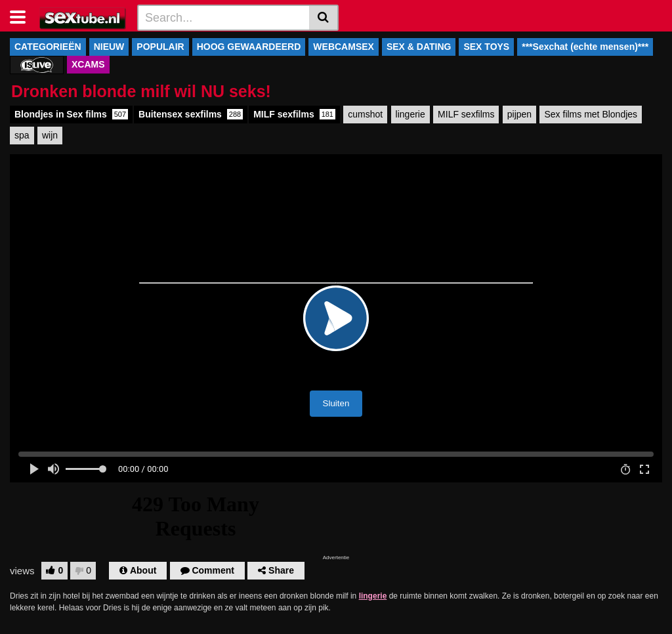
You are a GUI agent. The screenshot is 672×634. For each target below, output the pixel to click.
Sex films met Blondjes (591, 114)
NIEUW (109, 47)
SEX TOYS (486, 47)
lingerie (410, 114)
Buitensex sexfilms (191, 114)
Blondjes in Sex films (71, 114)
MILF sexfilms (294, 114)
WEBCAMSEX (344, 47)
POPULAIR (160, 47)
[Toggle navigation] (23, 16)
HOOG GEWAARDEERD (249, 47)
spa (22, 135)
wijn (50, 135)
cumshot (365, 114)
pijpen (519, 114)
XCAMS (88, 64)
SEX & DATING (419, 47)
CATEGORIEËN (48, 47)
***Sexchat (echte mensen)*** (585, 47)
